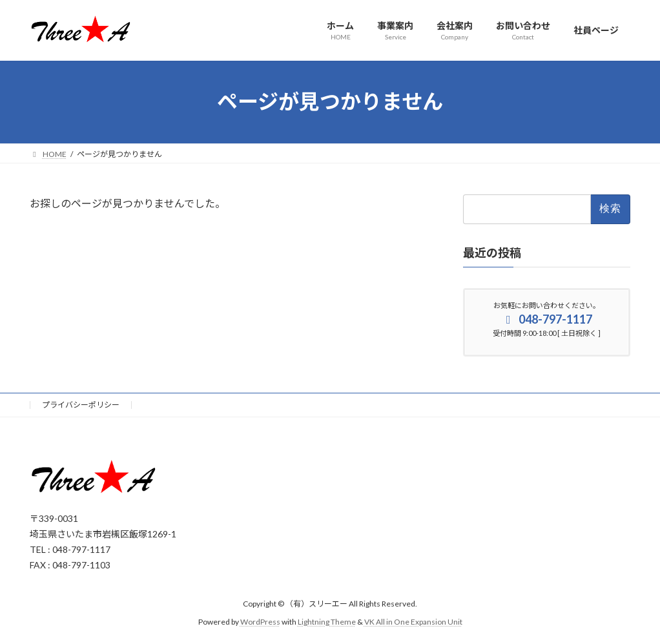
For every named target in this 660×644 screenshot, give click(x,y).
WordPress (260, 622)
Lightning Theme (327, 622)
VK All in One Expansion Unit (413, 622)
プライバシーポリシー (81, 405)
